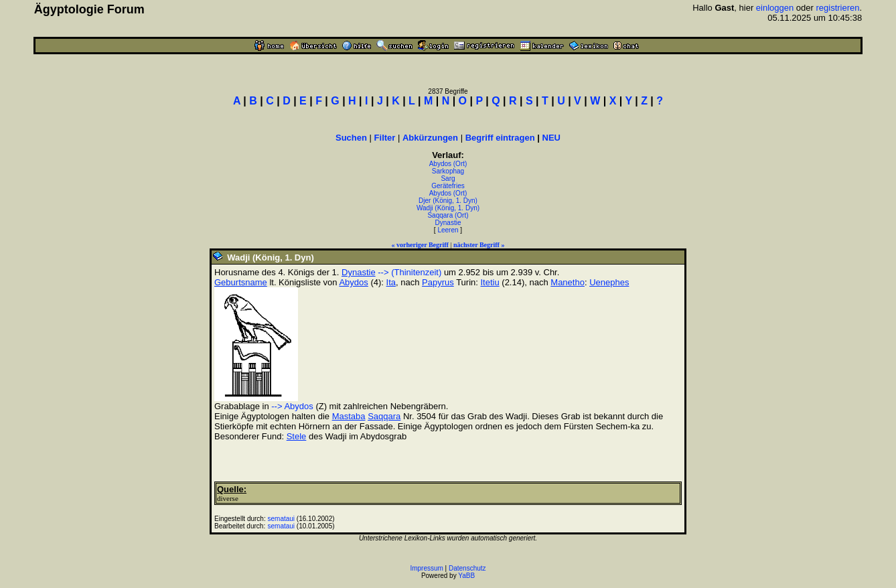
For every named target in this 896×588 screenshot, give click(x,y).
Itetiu (490, 282)
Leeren (448, 230)
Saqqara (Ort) (448, 215)
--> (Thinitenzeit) (409, 272)
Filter (385, 138)
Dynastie (448, 223)
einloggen (775, 8)
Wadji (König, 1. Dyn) (448, 208)
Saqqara (384, 416)
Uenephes (609, 282)
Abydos (353, 282)
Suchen (351, 138)
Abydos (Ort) (448, 164)
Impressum (426, 568)
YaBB (466, 576)
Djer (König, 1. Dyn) (448, 201)
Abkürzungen (430, 138)
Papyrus (438, 282)
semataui (282, 519)
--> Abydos (292, 406)
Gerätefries (448, 186)
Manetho (568, 282)
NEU (551, 138)
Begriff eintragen (500, 138)
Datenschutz (467, 568)
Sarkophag (448, 171)
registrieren (838, 8)
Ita (391, 282)
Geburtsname (241, 282)
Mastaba (349, 416)
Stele (297, 436)
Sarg (448, 178)
